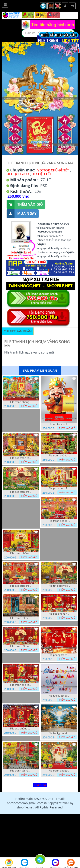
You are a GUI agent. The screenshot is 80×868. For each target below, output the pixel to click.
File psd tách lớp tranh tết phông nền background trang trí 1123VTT (21, 586)
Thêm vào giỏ (25, 204)
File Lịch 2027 (18, 174)
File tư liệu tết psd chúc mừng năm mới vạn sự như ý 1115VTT (59, 696)
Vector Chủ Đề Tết (53, 170)
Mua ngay (22, 214)
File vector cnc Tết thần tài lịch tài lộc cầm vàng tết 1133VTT (59, 424)
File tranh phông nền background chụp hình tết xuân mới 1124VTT (21, 553)
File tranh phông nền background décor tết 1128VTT (59, 456)
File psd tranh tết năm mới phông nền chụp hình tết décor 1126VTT (59, 488)
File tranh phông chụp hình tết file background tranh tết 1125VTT (59, 521)
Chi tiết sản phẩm (18, 331)
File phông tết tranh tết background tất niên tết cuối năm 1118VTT (59, 655)
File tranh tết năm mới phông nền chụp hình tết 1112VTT (21, 771)
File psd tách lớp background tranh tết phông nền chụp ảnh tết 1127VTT (21, 492)
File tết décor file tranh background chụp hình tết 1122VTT (59, 586)
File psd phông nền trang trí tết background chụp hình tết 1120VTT (59, 614)
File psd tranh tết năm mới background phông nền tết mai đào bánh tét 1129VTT (21, 458)
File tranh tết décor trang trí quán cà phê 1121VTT (21, 618)
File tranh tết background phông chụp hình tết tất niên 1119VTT (21, 646)
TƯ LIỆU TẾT (42, 174)
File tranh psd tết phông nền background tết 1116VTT (21, 685)
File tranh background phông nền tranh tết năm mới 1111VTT (59, 771)
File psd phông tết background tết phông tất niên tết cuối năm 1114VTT (21, 729)
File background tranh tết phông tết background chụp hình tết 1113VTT (59, 733)
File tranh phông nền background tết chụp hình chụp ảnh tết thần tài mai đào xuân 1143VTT (21, 402)
